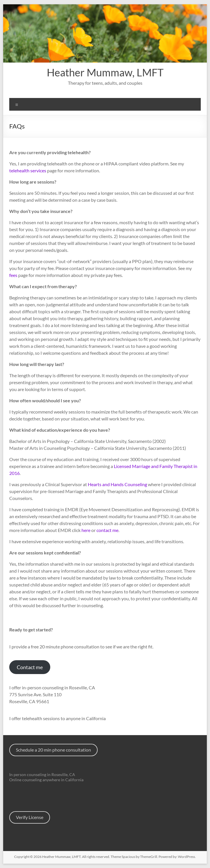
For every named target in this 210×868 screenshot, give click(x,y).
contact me (107, 530)
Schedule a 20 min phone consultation (53, 750)
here (86, 530)
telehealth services (28, 170)
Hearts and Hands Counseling (117, 484)
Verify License (30, 817)
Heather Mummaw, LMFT (105, 72)
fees (13, 275)
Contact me (30, 667)
